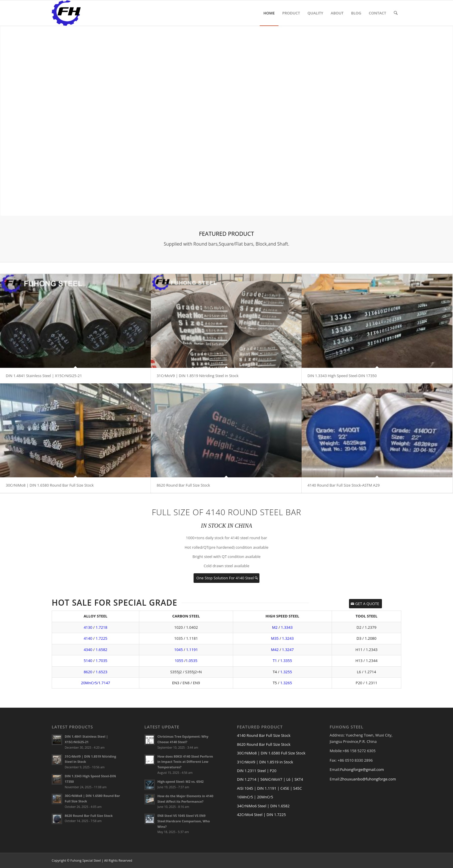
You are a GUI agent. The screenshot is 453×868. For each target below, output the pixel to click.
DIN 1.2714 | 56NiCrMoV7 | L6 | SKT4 (270, 779)
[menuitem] (269, 13)
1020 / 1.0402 (186, 627)
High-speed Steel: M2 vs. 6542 (181, 781)
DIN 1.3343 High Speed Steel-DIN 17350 (342, 376)
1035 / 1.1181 (186, 638)
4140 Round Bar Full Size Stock (264, 735)
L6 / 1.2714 (366, 672)
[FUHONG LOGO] (66, 13)
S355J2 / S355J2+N (186, 672)
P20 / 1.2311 (366, 683)
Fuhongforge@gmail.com (362, 769)
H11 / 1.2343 (366, 650)
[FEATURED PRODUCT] (226, 239)
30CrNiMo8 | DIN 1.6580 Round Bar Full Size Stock (50, 485)
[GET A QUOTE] (366, 604)
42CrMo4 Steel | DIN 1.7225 (261, 815)
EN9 (196, 683)
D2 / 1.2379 (366, 627)
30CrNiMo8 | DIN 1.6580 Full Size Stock (271, 753)
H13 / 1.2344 (366, 661)
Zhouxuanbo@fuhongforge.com (368, 779)
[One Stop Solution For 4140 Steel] (227, 578)
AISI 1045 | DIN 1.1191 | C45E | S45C (269, 788)
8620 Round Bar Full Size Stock (183, 485)
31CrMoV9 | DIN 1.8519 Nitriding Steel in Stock (197, 376)
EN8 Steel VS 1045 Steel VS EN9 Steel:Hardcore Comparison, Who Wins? (184, 821)
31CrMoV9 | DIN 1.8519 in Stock (265, 762)
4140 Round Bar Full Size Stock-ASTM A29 (344, 485)
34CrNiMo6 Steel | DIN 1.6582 (263, 806)
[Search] (396, 13)
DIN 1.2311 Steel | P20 (257, 771)
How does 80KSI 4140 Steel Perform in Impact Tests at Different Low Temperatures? (185, 762)
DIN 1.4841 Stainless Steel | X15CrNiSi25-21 (44, 376)
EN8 (186, 683)
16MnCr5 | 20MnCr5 (255, 797)
